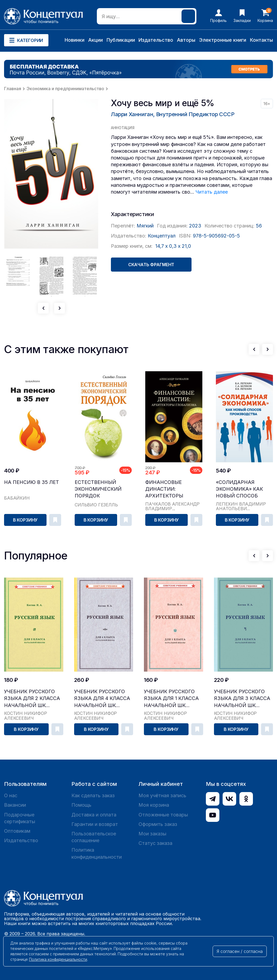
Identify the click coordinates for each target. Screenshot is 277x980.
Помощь (81, 805)
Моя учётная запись (162, 795)
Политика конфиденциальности (97, 853)
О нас (11, 795)
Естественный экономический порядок (98, 489)
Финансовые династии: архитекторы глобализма (164, 489)
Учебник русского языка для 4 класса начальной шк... (102, 698)
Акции (95, 40)
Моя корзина (154, 805)
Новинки (75, 40)
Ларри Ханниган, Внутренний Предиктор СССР (173, 114)
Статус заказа (155, 843)
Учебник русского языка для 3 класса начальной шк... (242, 698)
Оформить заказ (158, 824)
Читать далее (212, 192)
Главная (13, 89)
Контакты (261, 40)
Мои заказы (152, 834)
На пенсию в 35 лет (32, 482)
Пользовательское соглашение (94, 837)
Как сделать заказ (93, 795)
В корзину (25, 520)
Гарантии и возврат (95, 824)
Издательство (156, 40)
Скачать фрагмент (151, 265)
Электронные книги (223, 40)
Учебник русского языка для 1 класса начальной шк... (171, 698)
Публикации (121, 40)
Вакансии (15, 805)
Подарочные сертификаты (20, 818)
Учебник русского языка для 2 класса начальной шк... (32, 698)
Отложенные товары (163, 815)
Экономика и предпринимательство (65, 89)
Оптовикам (17, 831)
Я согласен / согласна (240, 951)
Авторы (186, 40)
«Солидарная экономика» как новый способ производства (239, 489)
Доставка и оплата (94, 815)
